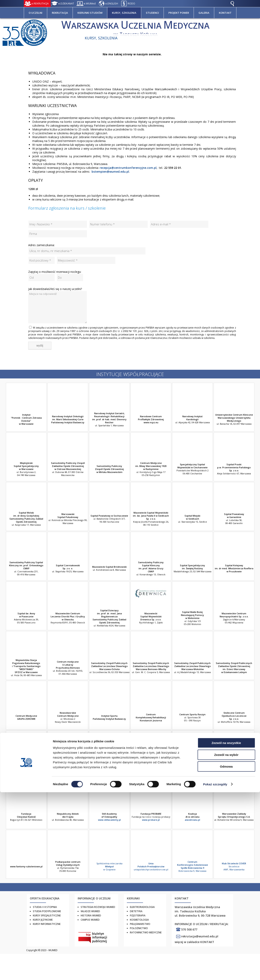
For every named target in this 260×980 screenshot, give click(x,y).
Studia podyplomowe (47, 911)
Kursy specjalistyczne (47, 915)
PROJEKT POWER (179, 13)
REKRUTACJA (60, 13)
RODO (131, 3)
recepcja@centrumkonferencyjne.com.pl (128, 168)
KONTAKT (225, 13)
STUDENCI (152, 13)
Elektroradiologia (142, 907)
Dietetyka (136, 911)
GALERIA (204, 13)
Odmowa (226, 954)
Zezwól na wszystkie (226, 931)
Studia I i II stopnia (45, 907)
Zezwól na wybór (226, 943)
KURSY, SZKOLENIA (124, 13)
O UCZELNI (36, 13)
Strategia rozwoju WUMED (98, 907)
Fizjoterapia (138, 915)
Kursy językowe (43, 920)
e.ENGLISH (112, 3)
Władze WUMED (90, 911)
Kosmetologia (139, 920)
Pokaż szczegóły (215, 972)
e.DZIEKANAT (66, 3)
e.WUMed (90, 3)
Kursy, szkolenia (101, 38)
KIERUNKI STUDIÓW (90, 13)
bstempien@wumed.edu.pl (110, 172)
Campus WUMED (90, 920)
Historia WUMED (91, 915)
